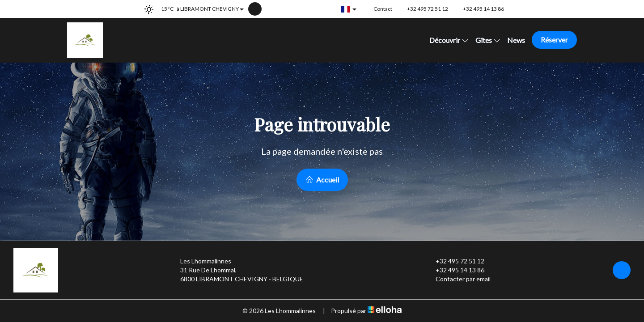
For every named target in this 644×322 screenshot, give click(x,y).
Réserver (554, 40)
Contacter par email (458, 279)
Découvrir (449, 40)
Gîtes (488, 40)
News (516, 40)
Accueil (322, 180)
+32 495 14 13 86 (455, 270)
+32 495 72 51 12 (455, 261)
